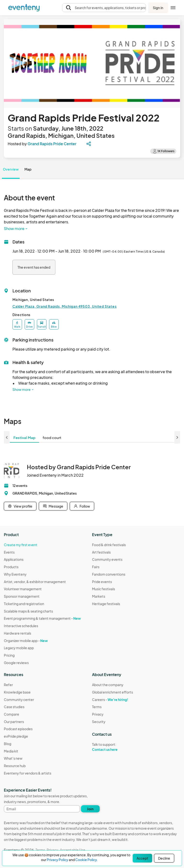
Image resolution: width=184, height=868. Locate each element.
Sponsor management (22, 596)
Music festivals (103, 589)
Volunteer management (23, 589)
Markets (99, 596)
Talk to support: (112, 747)
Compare (11, 714)
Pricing (9, 655)
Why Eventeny (15, 574)
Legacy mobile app (19, 648)
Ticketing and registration (24, 604)
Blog (8, 744)
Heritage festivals (106, 604)
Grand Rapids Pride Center (52, 144)
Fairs (96, 567)
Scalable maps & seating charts (28, 611)
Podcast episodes (18, 729)
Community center (19, 700)
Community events (107, 559)
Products (11, 567)
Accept (142, 858)
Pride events (102, 582)
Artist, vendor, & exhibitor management (35, 582)
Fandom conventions (109, 574)
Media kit (11, 751)
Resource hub (15, 766)
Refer (8, 685)
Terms (97, 707)
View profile (20, 506)
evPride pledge (16, 736)
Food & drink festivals (109, 545)
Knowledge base (17, 692)
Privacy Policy (57, 860)
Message (53, 506)
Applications (14, 559)
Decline (164, 858)
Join (90, 809)
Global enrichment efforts (112, 692)
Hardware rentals (17, 633)
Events (9, 552)
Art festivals (101, 552)
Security (99, 722)
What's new (13, 758)
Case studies (14, 707)
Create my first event (21, 545)
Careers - (110, 700)
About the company (108, 685)
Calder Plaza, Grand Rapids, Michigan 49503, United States (65, 306)
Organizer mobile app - (26, 641)
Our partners (14, 722)
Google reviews (16, 663)
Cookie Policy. (86, 860)
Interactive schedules (21, 626)
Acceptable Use (73, 850)
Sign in (158, 8)
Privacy (98, 714)
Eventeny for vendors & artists (28, 773)
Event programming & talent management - (42, 618)
